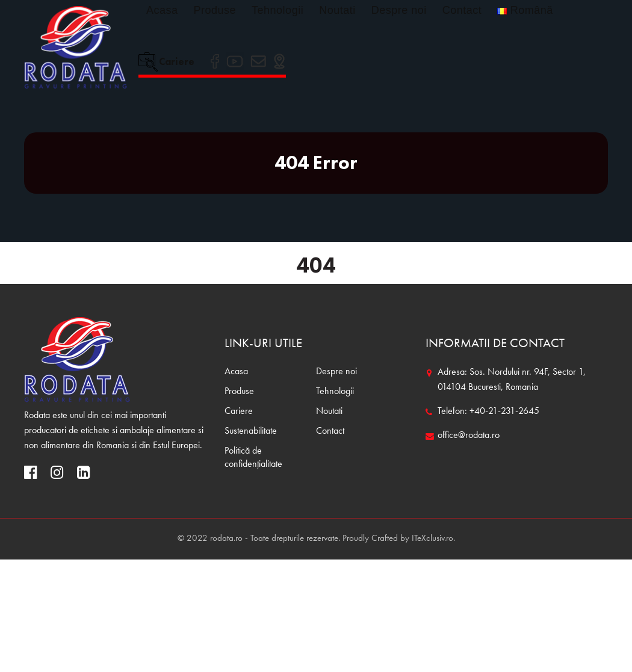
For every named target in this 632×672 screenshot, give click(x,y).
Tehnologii (277, 10)
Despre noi (399, 10)
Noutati (337, 10)
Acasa (162, 10)
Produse (215, 10)
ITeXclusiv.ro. (433, 539)
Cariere (166, 61)
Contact (462, 10)
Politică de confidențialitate (253, 458)
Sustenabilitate (251, 431)
